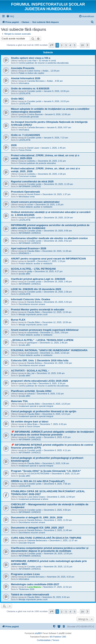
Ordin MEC (18, 99)
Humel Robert (34, 194)
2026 (14, 145)
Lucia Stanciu (34, 587)
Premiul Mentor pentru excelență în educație (38, 310)
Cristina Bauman (35, 114)
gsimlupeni (32, 343)
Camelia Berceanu (36, 81)
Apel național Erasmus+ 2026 (29, 248)
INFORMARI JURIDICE (30, 186)
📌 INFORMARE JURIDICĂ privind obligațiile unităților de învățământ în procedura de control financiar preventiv (52, 433)
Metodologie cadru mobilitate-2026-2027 (35, 584)
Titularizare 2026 (27, 589)
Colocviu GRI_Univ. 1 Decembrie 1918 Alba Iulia (40, 360)
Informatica (24, 83)
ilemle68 (31, 261)
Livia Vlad (32, 61)
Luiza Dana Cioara (36, 497)
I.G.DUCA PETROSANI (38, 474)
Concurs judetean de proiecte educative (37, 163)
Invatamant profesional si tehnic (34, 499)
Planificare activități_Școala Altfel (31, 391)
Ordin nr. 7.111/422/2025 (25, 135)
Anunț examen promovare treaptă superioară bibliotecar (45, 330)
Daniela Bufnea (34, 302)
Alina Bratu (32, 424)
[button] (52, 45)
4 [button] (70, 45)
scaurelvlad (33, 332)
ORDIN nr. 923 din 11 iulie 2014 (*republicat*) (38, 481)
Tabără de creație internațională (30, 595)
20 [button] (82, 45)
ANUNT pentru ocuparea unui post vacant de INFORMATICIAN (48, 259)
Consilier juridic (34, 91)
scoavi (30, 204)
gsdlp (30, 271)
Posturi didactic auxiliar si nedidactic (36, 207)
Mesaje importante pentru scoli (33, 314)
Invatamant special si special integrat (36, 406)
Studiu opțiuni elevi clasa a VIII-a (31, 58)
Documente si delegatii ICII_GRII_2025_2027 (38, 528)
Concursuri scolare (28, 176)
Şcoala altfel (24, 274)
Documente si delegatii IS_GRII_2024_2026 (37, 517)
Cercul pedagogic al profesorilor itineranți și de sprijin (44, 411)
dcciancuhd (33, 353)
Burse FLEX (18, 320)
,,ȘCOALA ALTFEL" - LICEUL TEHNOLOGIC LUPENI (42, 340)
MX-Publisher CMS (58, 637)
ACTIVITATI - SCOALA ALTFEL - (30, 371)
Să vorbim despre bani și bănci (30, 422)
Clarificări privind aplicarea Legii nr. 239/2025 (38, 279)
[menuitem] (10, 16)
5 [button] (75, 45)
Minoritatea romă (27, 197)
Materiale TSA (19, 401)
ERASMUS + (25, 253)
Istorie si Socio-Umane (29, 426)
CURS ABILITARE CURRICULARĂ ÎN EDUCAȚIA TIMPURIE (46, 538)
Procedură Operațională (25, 192)
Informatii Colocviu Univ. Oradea (30, 299)
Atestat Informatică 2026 (26, 78)
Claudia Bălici (34, 251)
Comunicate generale (29, 117)
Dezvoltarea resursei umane (32, 304)
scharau (31, 394)
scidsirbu (31, 161)
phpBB (38, 633)
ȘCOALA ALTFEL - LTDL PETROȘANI (33, 269)
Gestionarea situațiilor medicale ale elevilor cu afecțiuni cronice (49, 238)
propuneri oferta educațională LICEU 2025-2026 (39, 381)
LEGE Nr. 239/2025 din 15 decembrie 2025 (36, 289)
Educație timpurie (27, 543)
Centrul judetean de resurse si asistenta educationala (44, 63)
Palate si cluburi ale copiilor (31, 73)
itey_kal (31, 373)
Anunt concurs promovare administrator (35, 202)
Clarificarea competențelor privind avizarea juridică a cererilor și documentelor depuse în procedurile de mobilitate (50, 549)
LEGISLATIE (25, 93)
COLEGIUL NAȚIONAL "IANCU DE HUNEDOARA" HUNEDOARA (49, 350)
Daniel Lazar (33, 148)
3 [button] (66, 45)
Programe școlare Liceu (25, 574)
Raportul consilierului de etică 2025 (32, 182)
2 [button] (62, 45)
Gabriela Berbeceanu (37, 540)
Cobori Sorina (34, 71)
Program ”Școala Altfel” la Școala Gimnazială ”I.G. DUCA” (46, 471)
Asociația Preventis (23, 68)
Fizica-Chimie (25, 150)
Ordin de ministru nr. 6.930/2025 (30, 88)
